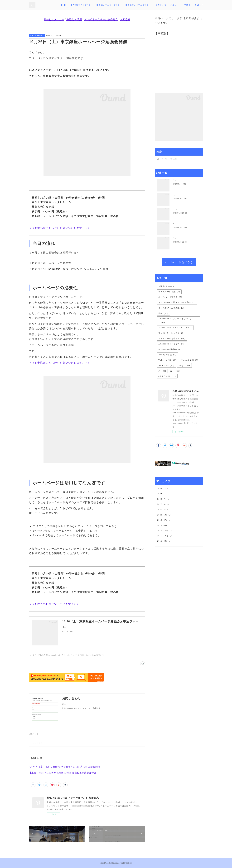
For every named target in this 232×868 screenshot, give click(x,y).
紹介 (175, 371)
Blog (184, 365)
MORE (198, 5)
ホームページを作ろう (179, 262)
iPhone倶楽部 (189, 360)
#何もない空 (167, 376)
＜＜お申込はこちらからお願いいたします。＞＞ (60, 228)
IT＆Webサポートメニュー (178, 5)
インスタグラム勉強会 (171, 308)
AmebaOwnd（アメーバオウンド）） (176, 320)
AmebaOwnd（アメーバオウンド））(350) (67, 655)
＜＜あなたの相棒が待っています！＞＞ (54, 604)
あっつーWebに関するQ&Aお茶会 (177, 302)
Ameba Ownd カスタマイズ (175, 328)
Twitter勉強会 (167, 360)
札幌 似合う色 (167, 355)
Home (75, 5)
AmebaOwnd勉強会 (170, 349)
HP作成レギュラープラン (119, 5)
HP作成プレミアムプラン (148, 5)
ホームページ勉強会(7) (39, 655)
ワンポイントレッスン (172, 333)
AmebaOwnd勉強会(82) (96, 655)
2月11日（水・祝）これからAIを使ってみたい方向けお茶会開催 (65, 767)
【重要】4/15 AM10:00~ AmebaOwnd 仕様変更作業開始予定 (63, 773)
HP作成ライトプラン (93, 5)
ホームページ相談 (169, 292)
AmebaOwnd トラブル (172, 344)
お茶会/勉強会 (168, 286)
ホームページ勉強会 (37, 36)
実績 (163, 313)
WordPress (166, 365)
